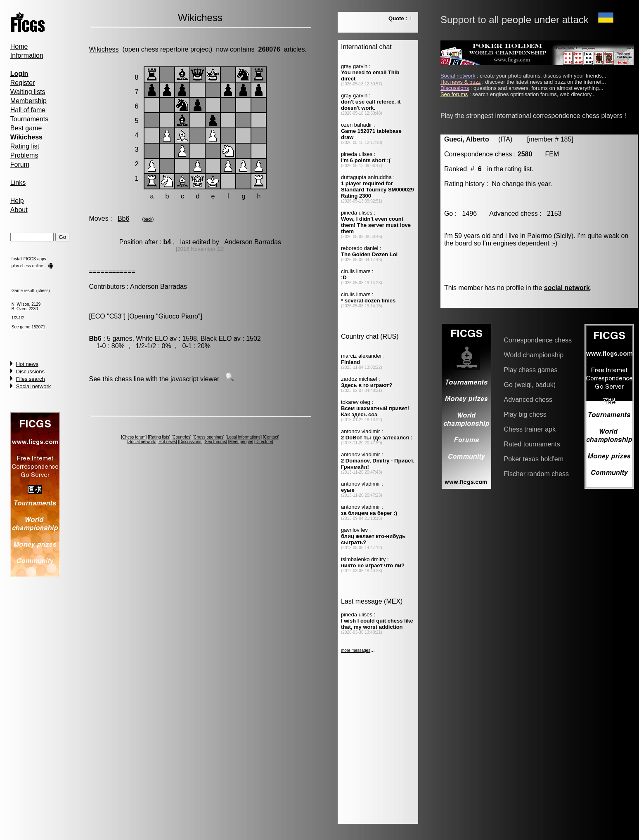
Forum (20, 164)
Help (17, 201)
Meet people (241, 442)
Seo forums (215, 442)
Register (23, 83)
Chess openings (208, 437)
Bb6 (123, 218)
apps (42, 259)
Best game (26, 128)
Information (27, 55)
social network (567, 288)
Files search (31, 379)
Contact (271, 437)
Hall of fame (28, 110)
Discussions (30, 372)
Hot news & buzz (461, 82)
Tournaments (30, 119)
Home (19, 46)
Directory (264, 442)
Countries (181, 437)
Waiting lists (28, 92)
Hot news (27, 364)
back (148, 219)
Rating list (25, 146)
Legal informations (244, 437)
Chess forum (134, 437)
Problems (24, 155)
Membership (28, 101)
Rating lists (159, 437)
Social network (34, 386)
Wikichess (104, 49)
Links (18, 183)
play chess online (27, 266)
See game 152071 (28, 327)
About (19, 210)
